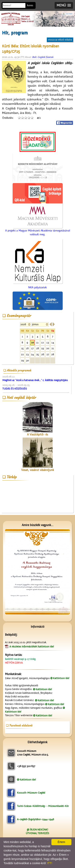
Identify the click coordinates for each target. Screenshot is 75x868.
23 (27, 354)
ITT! (50, 863)
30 (27, 360)
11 (37, 342)
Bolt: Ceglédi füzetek (43, 57)
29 (22, 360)
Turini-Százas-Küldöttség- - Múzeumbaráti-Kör (43, 806)
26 (43, 354)
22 (22, 354)
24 (32, 354)
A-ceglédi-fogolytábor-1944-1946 (35, 819)
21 (53, 348)
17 (32, 348)
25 (37, 354)
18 (37, 348)
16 (27, 348)
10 (32, 342)
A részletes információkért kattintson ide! (32, 647)
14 (53, 342)
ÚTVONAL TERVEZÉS (37, 833)
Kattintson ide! (61, 678)
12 (42, 342)
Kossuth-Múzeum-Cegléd (31, 793)
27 (48, 354)
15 (22, 348)
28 (53, 354)
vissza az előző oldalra (60, 40)
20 (48, 348)
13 (48, 342)
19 (42, 348)
